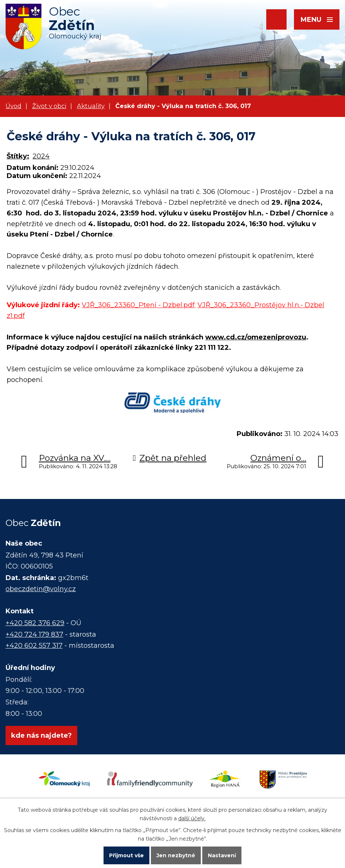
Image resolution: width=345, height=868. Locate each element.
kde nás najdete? (41, 735)
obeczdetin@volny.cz (41, 589)
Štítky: (18, 156)
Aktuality (91, 106)
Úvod (13, 106)
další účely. (192, 818)
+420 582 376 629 (35, 623)
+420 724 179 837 (34, 634)
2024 (41, 156)
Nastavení (222, 855)
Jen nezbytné (176, 855)
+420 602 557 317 (34, 646)
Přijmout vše (126, 855)
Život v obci (49, 106)
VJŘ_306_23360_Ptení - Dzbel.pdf (138, 305)
